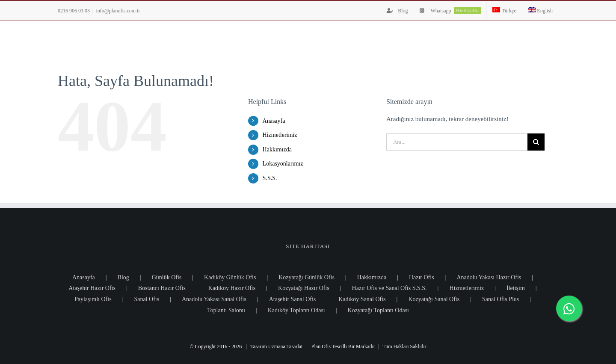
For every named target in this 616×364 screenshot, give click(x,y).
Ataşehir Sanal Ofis (293, 299)
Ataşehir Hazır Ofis (92, 288)
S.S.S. (270, 178)
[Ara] (536, 142)
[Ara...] (457, 142)
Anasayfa (274, 121)
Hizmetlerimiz (280, 135)
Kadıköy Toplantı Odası (296, 310)
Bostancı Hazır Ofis (162, 288)
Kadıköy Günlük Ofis (230, 277)
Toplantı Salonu (226, 310)
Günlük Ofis (167, 277)
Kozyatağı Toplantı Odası (378, 310)
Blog (123, 277)
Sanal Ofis (147, 299)
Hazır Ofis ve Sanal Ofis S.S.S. (389, 288)
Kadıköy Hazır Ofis (232, 288)
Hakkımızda (277, 149)
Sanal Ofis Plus (500, 299)
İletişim (516, 288)
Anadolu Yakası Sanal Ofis (214, 299)
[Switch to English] (540, 11)
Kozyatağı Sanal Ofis (434, 299)
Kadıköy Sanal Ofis (362, 299)
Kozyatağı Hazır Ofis (304, 288)
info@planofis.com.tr (118, 11)
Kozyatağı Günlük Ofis (307, 277)
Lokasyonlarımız (283, 164)
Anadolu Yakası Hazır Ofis (489, 277)
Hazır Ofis (422, 277)
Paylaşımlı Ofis (93, 299)
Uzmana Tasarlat (286, 346)
